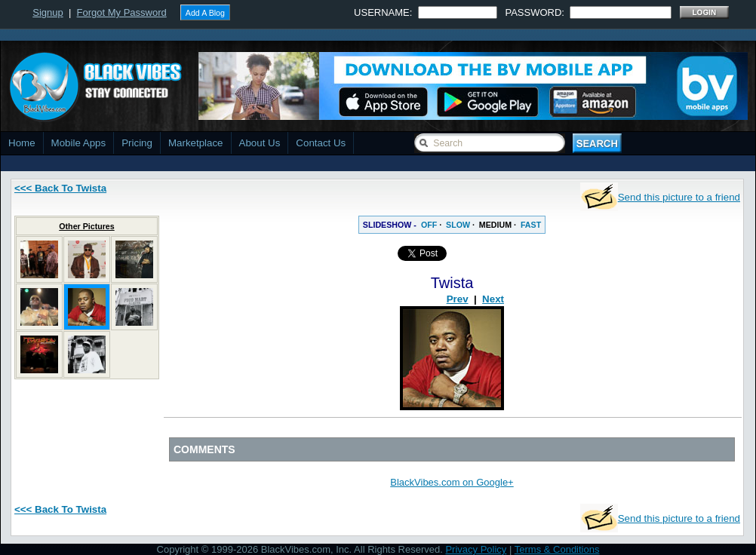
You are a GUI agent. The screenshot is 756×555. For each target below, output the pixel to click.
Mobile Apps (79, 143)
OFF (429, 225)
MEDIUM (495, 225)
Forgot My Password (122, 12)
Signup (48, 12)
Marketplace (196, 143)
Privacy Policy (476, 549)
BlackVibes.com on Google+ (452, 482)
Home (22, 143)
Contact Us (321, 143)
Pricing (137, 143)
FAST (531, 225)
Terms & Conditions (557, 549)
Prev (458, 299)
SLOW (458, 225)
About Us (260, 143)
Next (493, 299)
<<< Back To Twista (60, 188)
